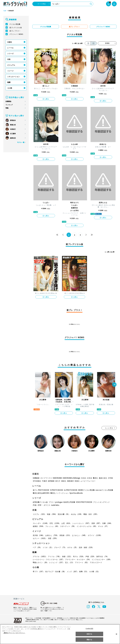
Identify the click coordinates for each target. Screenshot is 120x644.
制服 (52, 514)
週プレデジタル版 (16, 27)
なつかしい (79, 535)
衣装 (9, 59)
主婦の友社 (103, 478)
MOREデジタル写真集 (85, 490)
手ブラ (38, 571)
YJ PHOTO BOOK (56, 490)
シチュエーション (14, 76)
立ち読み (46, 99)
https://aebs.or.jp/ (30, 621)
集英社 (95, 478)
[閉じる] (116, 634)
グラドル (40, 556)
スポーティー (67, 526)
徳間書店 (51, 481)
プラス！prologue (55, 502)
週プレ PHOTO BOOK (41, 490)
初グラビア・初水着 (55, 571)
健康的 (38, 526)
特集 (7, 108)
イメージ (10, 71)
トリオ (48, 547)
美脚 (95, 523)
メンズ (72, 571)
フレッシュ (52, 526)
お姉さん (52, 535)
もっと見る (109, 428)
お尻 (66, 523)
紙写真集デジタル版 (40, 502)
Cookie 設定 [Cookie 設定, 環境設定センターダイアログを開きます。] (89, 628)
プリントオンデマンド (100, 502)
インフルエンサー (101, 559)
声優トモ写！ (38, 505)
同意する (89, 640)
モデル (78, 556)
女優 (66, 556)
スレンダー (41, 523)
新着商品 (8, 101)
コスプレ (39, 514)
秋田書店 (36, 478)
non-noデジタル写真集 (103, 490)
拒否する (89, 634)
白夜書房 (70, 481)
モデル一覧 (21, 142)
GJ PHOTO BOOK (70, 490)
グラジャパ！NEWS (16, 34)
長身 (106, 523)
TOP (5, 11)
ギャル (103, 526)
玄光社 (83, 478)
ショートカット (81, 523)
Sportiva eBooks (75, 493)
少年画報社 (37, 481)
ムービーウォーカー (88, 481)
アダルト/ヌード (95, 562)
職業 (9, 82)
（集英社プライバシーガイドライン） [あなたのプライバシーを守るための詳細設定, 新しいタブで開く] (14, 633)
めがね (76, 514)
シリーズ (10, 53)
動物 (83, 571)
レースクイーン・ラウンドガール (48, 559)
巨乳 (55, 523)
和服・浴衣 (90, 514)
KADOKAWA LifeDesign (71, 478)
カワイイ (94, 535)
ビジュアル (11, 65)
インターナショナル (86, 526)
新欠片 (58, 481)
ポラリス (47, 505)
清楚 (38, 538)
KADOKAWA (57, 478)
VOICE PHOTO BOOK (83, 502)
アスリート (81, 562)
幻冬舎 (89, 478)
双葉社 (77, 481)
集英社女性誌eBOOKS (41, 493)
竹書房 (44, 481)
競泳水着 (64, 514)
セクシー (109, 535)
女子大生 (101, 556)
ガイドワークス (46, 478)
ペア (37, 547)
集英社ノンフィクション (59, 493)
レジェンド (57, 562)
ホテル (72, 547)
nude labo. (55, 505)
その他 (10, 88)
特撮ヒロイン (41, 562)
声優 (89, 556)
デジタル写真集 (15, 24)
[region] (60, 634)
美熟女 (65, 535)
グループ (60, 547)
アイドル (54, 556)
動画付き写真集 (69, 502)
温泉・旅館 (86, 547)
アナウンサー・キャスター (78, 559)
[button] (114, 385)
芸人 (69, 562)
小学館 (110, 478)
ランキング (9, 105)
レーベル (10, 48)
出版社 (10, 42)
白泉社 (64, 481)
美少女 (38, 535)
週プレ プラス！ (15, 31)
